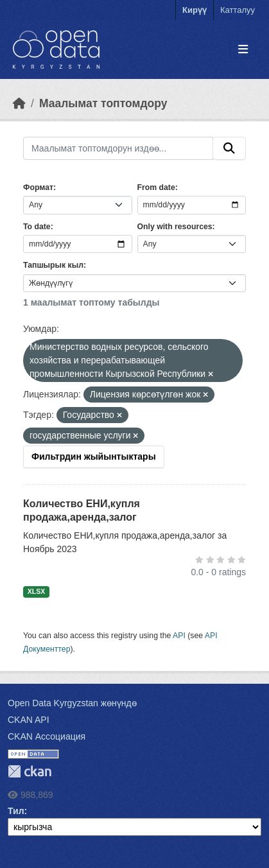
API (179, 636)
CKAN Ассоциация (47, 736)
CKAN (30, 771)
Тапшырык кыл (53, 265)
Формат (38, 187)
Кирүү (195, 10)
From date (156, 187)
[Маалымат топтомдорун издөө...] (118, 148)
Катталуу (238, 10)
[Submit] (229, 148)
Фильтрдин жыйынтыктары (94, 456)
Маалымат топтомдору (103, 103)
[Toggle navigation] (243, 50)
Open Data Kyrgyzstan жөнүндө (72, 703)
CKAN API (29, 720)
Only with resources (175, 227)
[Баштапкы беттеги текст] (19, 103)
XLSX (36, 591)
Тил (16, 811)
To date (37, 227)
